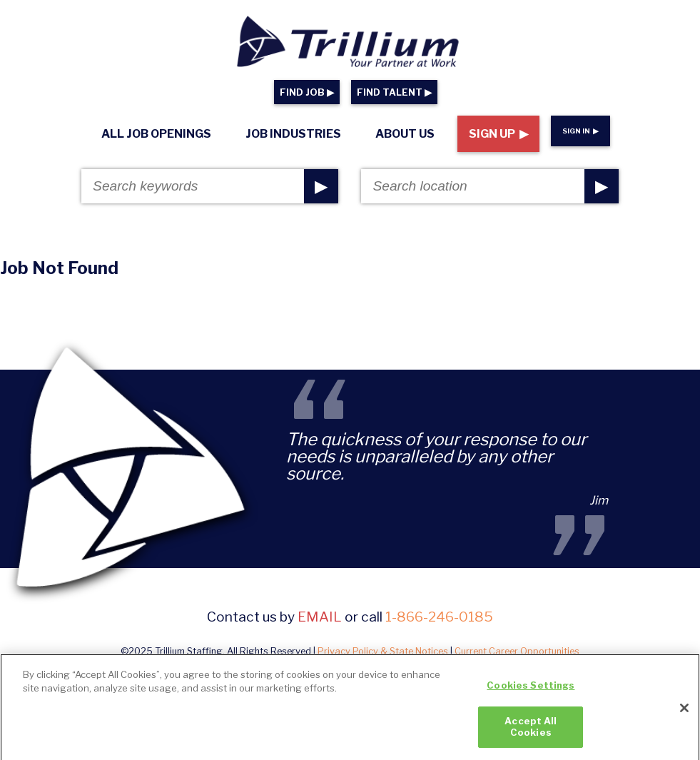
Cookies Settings (531, 689)
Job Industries (293, 134)
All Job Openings (156, 134)
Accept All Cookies (531, 731)
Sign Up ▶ (498, 134)
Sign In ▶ (580, 131)
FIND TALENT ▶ (394, 92)
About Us (405, 134)
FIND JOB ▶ (307, 92)
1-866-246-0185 (439, 617)
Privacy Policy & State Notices (383, 651)
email (320, 617)
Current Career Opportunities (517, 651)
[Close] (684, 712)
